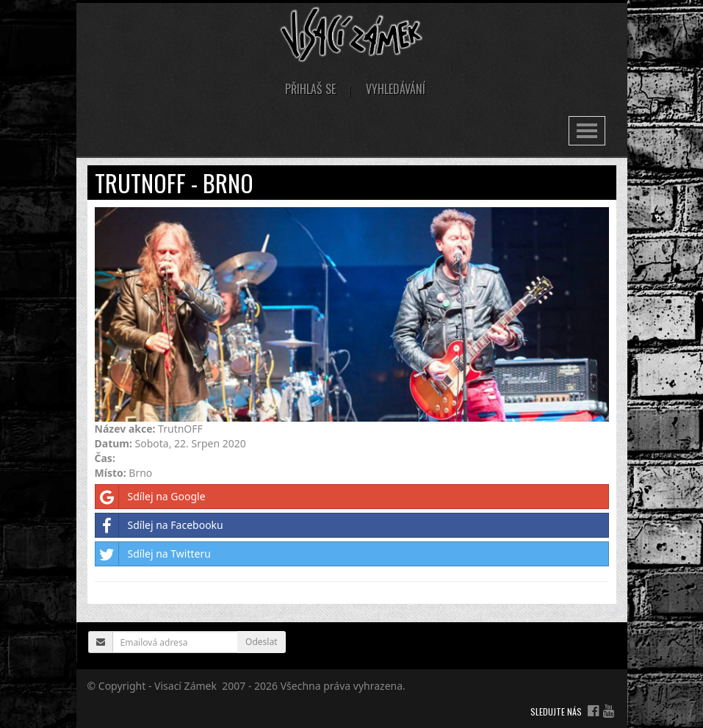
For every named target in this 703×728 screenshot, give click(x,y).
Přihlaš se (310, 89)
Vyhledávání (396, 89)
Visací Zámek (185, 686)
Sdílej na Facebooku (159, 525)
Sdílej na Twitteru (153, 554)
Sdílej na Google (151, 497)
